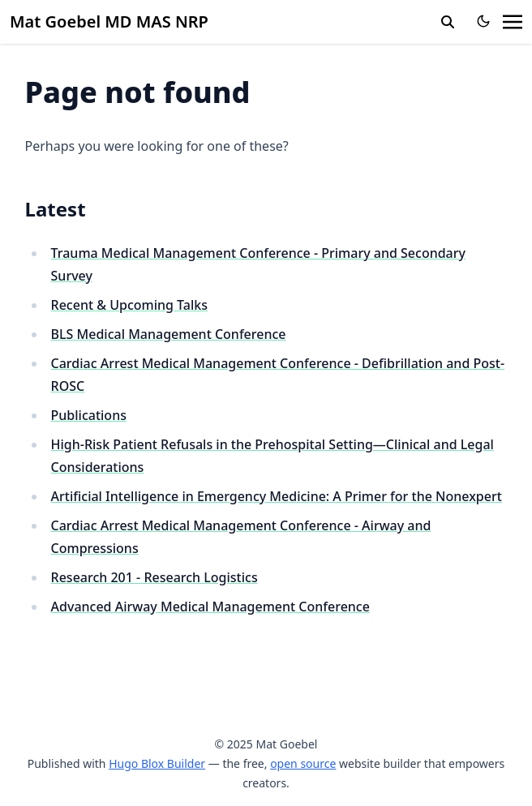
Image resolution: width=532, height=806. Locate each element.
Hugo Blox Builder (157, 763)
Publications (89, 415)
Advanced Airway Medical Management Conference (210, 607)
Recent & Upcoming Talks (129, 305)
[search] (448, 22)
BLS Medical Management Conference (169, 334)
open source (303, 763)
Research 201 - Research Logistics (154, 577)
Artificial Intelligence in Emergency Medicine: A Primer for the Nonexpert (277, 496)
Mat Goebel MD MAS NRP (109, 21)
